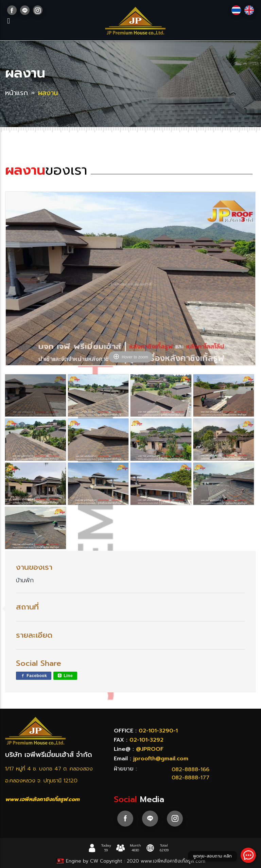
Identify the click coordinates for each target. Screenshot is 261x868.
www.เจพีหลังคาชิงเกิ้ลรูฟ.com (42, 799)
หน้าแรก (16, 93)
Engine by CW (78, 861)
